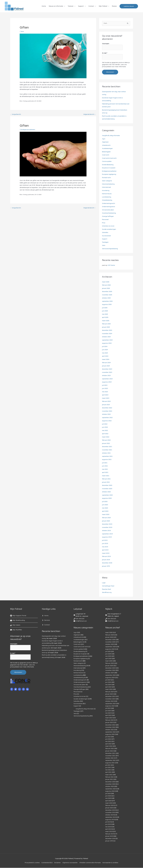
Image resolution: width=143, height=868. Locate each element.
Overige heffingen (108, 217)
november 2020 (108, 489)
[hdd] (16, 630)
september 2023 (108, 379)
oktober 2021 (107, 453)
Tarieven (71, 7)
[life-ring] (18, 616)
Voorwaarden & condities (114, 863)
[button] (129, 7)
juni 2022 (105, 427)
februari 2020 (107, 518)
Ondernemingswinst (109, 207)
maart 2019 (106, 553)
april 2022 (106, 434)
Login (104, 583)
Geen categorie (107, 181)
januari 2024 (106, 366)
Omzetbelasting (108, 200)
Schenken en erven (108, 226)
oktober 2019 (107, 531)
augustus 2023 (107, 382)
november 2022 (108, 411)
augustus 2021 (107, 460)
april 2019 (106, 550)
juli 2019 (105, 541)
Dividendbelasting (108, 165)
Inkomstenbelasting (109, 184)
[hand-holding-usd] (15, 625)
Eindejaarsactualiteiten (28, 131)
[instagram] (24, 688)
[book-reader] (18, 621)
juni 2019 (105, 544)
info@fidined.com (82, 621)
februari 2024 (107, 363)
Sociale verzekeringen (109, 229)
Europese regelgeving (109, 174)
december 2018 (108, 563)
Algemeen (105, 142)
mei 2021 (105, 469)
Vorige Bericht (16, 116)
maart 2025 (106, 321)
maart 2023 (106, 398)
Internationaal (107, 187)
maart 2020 (106, 515)
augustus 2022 (107, 421)
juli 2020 (105, 502)
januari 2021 (106, 482)
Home (44, 7)
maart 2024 (106, 360)
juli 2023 (105, 385)
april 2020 (106, 511)
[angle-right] (45, 616)
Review (114, 7)
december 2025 (108, 292)
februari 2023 (107, 402)
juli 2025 (105, 308)
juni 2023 (105, 389)
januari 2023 (106, 405)
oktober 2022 (107, 414)
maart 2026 (106, 282)
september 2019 (108, 534)
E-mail (105, 54)
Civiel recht (106, 155)
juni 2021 (105, 466)
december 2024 (108, 330)
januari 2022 (106, 444)
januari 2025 (106, 327)
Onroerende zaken (108, 210)
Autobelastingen (108, 149)
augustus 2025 (107, 305)
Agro (104, 139)
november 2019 (108, 528)
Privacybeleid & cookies (29, 863)
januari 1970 (106, 566)
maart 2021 (106, 476)
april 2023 (106, 395)
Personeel (105, 220)
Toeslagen (106, 242)
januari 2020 (106, 521)
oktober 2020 (107, 492)
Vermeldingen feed (108, 586)
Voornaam (106, 45)
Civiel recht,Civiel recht (110, 158)
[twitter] (16, 688)
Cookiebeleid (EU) (45, 863)
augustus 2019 (107, 537)
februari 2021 (107, 479)
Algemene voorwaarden (70, 863)
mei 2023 (105, 392)
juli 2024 (105, 347)
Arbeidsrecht (106, 145)
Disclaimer (57, 863)
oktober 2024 (107, 337)
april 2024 (106, 356)
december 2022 (108, 408)
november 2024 (108, 334)
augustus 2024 (107, 343)
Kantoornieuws (107, 194)
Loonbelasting (107, 197)
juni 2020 (105, 505)
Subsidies (105, 233)
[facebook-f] (12, 688)
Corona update (107, 162)
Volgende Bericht (89, 116)
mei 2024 (105, 353)
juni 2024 (105, 350)
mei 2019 (105, 547)
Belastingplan (107, 152)
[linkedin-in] (28, 688)
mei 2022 (105, 431)
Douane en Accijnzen (109, 168)
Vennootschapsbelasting (110, 249)
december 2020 (108, 486)
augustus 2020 (107, 498)
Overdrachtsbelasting (109, 213)
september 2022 (108, 418)
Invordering (106, 191)
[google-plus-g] (20, 688)
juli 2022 (105, 424)
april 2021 (106, 473)
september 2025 (108, 301)
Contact (91, 7)
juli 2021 (105, 463)
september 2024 (108, 340)
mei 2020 (105, 508)
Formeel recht (107, 178)
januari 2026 (106, 289)
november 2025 (108, 295)
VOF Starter (112, 265)
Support (81, 7)
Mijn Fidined (103, 7)
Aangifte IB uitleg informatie (112, 136)
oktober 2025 (107, 298)
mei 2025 (105, 314)
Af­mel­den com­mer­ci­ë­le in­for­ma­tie (92, 863)
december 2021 (108, 447)
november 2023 (108, 373)
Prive (104, 223)
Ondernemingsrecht (109, 204)
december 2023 (108, 369)
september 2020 (108, 495)
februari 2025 (107, 324)
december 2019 (108, 524)
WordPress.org (107, 593)
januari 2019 (106, 560)
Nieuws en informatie (56, 7)
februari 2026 (107, 285)
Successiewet (107, 236)
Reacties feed (107, 589)
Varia (22, 33)
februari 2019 (107, 557)
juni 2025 (105, 311)
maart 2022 (106, 437)
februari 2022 (107, 440)
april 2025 (106, 318)
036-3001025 (81, 619)
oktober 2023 (107, 376)
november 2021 (108, 450)
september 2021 (108, 457)
